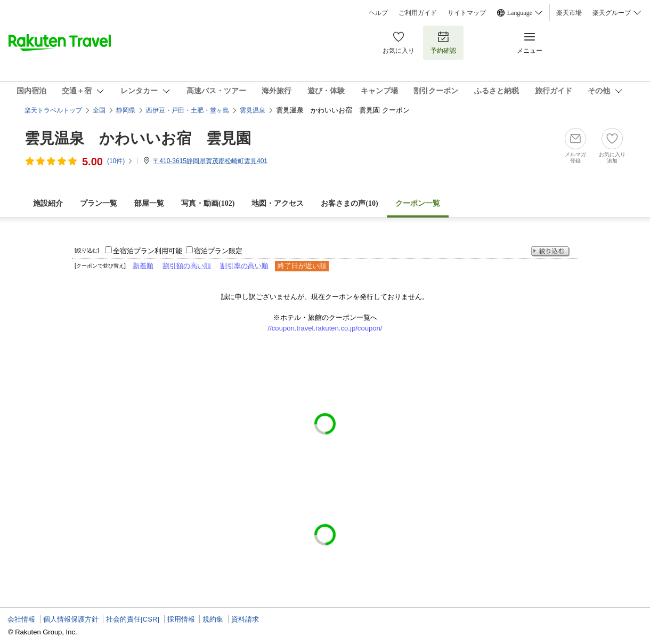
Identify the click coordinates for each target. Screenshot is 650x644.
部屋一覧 (149, 203)
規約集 (213, 619)
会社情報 (21, 619)
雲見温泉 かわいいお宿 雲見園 (138, 138)
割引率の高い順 (244, 266)
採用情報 (181, 619)
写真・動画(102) (208, 203)
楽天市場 (569, 13)
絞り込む (550, 251)
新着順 (143, 266)
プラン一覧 (99, 203)
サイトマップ (467, 13)
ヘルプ (378, 13)
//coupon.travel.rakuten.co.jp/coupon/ (325, 328)
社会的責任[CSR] (133, 619)
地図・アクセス (278, 203)
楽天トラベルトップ (53, 110)
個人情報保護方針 (71, 619)
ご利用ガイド (418, 13)
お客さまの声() (349, 203)
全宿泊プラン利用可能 (148, 251)
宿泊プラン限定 (218, 251)
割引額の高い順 (187, 266)
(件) (120, 161)
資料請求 (245, 619)
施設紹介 (48, 203)
